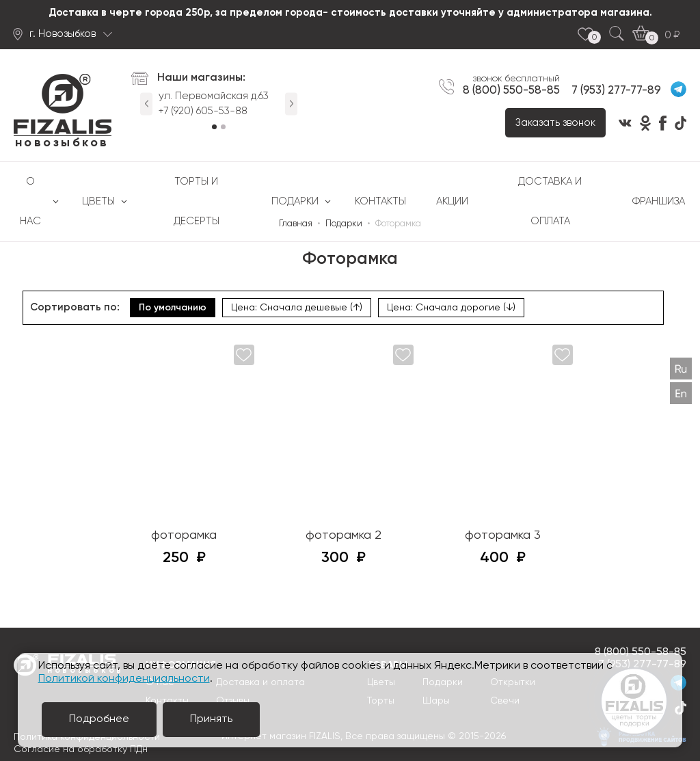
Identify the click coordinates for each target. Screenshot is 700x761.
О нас (30, 201)
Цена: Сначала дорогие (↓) (451, 308)
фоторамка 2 (344, 535)
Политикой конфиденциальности (124, 679)
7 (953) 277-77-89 (616, 91)
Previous (146, 104)
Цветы (98, 201)
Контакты (380, 201)
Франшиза (659, 201)
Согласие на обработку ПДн (81, 749)
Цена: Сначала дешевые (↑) (297, 308)
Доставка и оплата (550, 201)
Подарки (295, 201)
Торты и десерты (197, 201)
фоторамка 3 (503, 535)
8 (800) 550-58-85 (511, 90)
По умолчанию (173, 308)
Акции (452, 201)
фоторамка (184, 535)
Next (291, 104)
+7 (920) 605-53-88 (203, 111)
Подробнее (99, 719)
